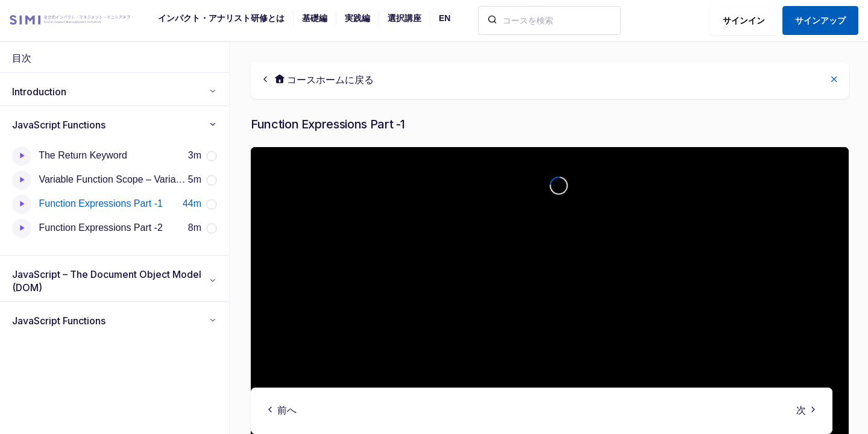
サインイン (744, 20)
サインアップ (820, 20)
